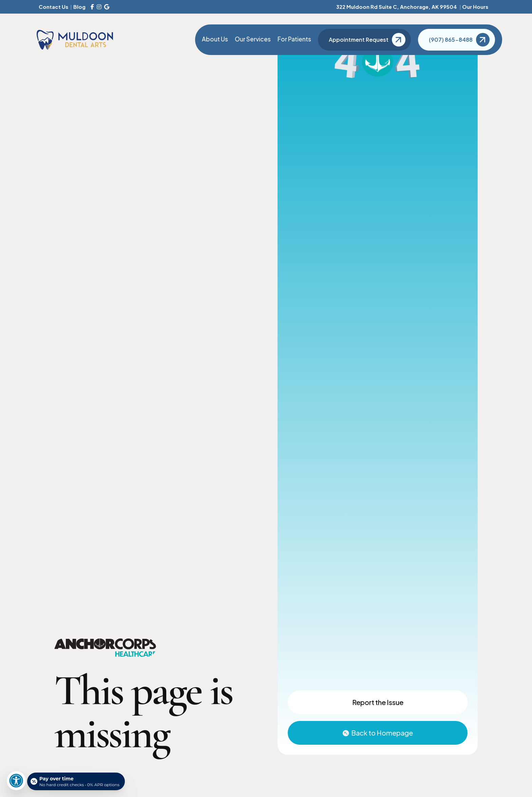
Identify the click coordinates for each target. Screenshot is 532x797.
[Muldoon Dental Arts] (75, 40)
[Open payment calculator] (76, 781)
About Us (215, 39)
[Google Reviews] (107, 7)
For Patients (294, 39)
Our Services (253, 39)
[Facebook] (92, 7)
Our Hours (475, 7)
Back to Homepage (382, 733)
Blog (79, 7)
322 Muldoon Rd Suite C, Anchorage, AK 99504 (397, 7)
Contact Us (53, 7)
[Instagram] (99, 7)
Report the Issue (378, 702)
